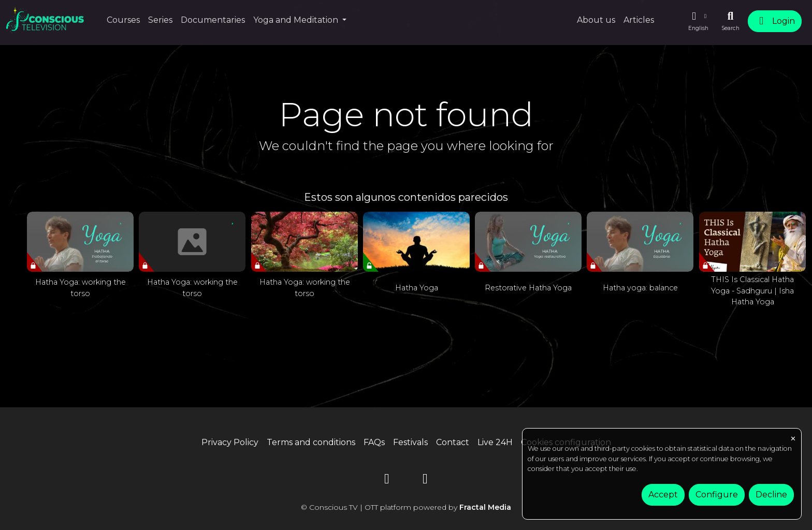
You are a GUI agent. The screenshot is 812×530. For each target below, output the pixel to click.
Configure (717, 495)
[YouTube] (387, 481)
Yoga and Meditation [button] (297, 20)
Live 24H (495, 442)
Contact (453, 442)
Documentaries (213, 20)
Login (775, 21)
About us (596, 20)
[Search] (730, 21)
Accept (663, 495)
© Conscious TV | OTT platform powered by (406, 507)
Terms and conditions (311, 442)
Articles (639, 20)
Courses (123, 20)
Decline (771, 495)
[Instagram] (425, 481)
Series (160, 20)
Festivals (410, 442)
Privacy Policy (230, 442)
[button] (698, 21)
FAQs (374, 442)
